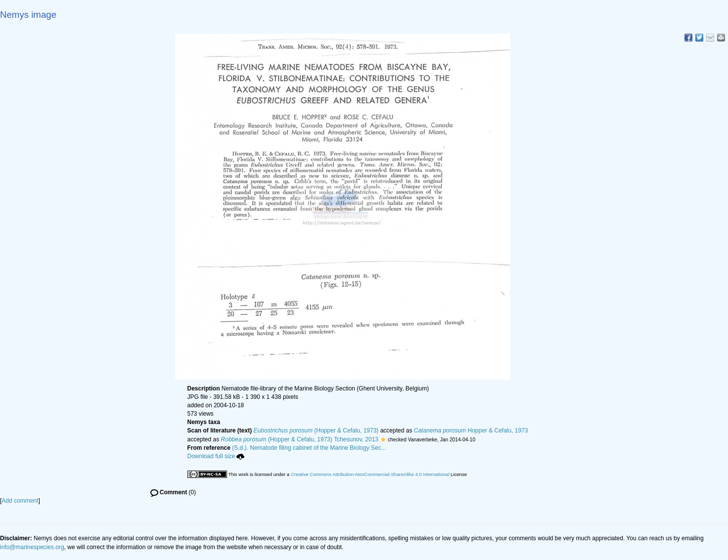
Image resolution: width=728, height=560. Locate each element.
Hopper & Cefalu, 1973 (471, 431)
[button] (383, 439)
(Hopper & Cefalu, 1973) (316, 431)
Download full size (216, 456)
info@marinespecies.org (32, 547)
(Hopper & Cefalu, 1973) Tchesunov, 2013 (300, 439)
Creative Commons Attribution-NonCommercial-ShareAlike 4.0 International (370, 474)
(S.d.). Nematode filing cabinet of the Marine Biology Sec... (309, 448)
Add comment (20, 501)
